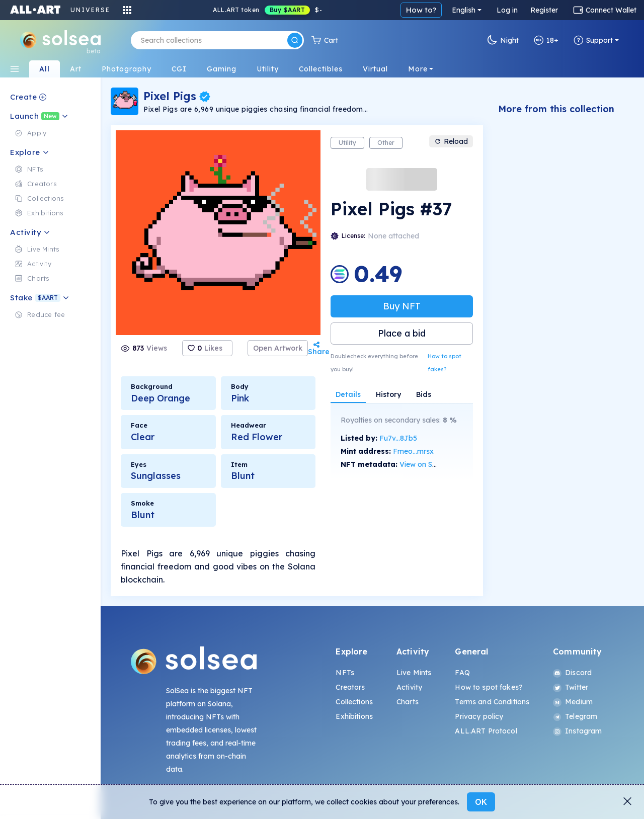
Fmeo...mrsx (413, 451)
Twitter (571, 687)
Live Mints (414, 673)
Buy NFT (402, 306)
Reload (451, 141)
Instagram (577, 731)
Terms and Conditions (492, 702)
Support (593, 40)
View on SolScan (427, 464)
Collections (354, 702)
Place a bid (402, 333)
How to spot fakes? (445, 363)
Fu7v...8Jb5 (398, 438)
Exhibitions (354, 716)
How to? (421, 10)
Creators (350, 687)
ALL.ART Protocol (486, 731)
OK (481, 802)
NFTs (345, 673)
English (464, 10)
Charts (408, 702)
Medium (573, 702)
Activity (409, 687)
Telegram (575, 716)
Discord (572, 673)
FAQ (462, 673)
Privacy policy (479, 716)
